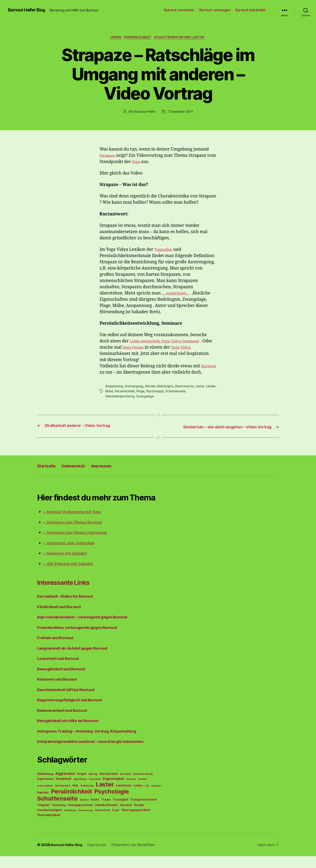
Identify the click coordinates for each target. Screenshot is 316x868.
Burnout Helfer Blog (30, 10)
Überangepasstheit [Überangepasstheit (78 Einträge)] (136, 822)
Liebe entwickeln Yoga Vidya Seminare (169, 342)
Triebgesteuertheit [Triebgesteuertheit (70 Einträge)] (143, 811)
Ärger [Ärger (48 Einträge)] (116, 822)
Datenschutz (81, 478)
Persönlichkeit (138, 38)
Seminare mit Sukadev (68, 565)
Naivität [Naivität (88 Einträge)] (43, 804)
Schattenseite (190, 398)
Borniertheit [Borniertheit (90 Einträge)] (109, 786)
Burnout (116, 373)
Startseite (49, 478)
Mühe (121, 398)
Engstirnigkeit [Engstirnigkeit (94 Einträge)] (113, 791)
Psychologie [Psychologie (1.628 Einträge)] (112, 803)
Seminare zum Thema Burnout (76, 534)
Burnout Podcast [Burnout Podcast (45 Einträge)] (143, 786)
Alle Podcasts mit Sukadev (71, 576)
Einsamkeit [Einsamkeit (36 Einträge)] (95, 791)
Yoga (146, 163)
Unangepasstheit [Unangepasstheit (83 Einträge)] (80, 817)
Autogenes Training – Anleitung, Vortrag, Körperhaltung (93, 743)
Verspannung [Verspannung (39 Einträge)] (85, 822)
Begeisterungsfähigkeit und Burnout (74, 712)
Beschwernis (187, 393)
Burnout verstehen (179, 10)
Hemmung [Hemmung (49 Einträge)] (87, 797)
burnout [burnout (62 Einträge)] (125, 786)
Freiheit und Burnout (58, 649)
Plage (154, 398)
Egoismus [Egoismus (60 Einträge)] (80, 791)
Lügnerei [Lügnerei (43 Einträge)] (156, 798)
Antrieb (152, 393)
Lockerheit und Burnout (61, 670)
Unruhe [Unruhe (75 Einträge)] (139, 817)
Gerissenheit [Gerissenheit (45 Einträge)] (63, 798)
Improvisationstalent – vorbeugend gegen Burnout (88, 629)
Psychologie (169, 398)
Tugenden (164, 250)
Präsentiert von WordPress (137, 857)
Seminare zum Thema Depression (79, 544)
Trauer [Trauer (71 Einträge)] (106, 811)
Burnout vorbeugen (215, 10)
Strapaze (108, 156)
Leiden (114, 38)
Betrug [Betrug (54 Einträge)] (93, 786)
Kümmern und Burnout (60, 691)
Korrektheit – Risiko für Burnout (69, 608)
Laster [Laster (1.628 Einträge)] (105, 796)
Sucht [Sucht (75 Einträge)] (95, 811)
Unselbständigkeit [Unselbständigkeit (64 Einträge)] (49, 822)
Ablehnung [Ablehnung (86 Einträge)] (45, 786)
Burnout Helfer (145, 113)
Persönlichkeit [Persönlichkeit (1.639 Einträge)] (72, 803)
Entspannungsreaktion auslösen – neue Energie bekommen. (97, 753)
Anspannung (114, 393)
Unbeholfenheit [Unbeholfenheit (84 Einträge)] (106, 817)
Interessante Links (71, 594)
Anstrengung (135, 393)
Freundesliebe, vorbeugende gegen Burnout (82, 639)
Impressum (114, 478)
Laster (203, 393)
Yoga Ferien (146, 348)
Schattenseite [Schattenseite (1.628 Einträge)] (57, 810)
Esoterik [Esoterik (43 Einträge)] (131, 791)
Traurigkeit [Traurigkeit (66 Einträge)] (121, 811)
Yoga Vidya (196, 348)
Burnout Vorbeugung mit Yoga (75, 524)
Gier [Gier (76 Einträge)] (75, 797)
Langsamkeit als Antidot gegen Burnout (77, 660)
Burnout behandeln (251, 10)
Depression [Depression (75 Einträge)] (45, 791)
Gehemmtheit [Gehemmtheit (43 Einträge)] (45, 798)
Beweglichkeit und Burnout (64, 681)
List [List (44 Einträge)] (147, 798)
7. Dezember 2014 (180, 113)
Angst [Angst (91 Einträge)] (82, 786)
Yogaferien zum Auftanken (72, 555)
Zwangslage (146, 403)
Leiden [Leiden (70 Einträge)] (138, 797)
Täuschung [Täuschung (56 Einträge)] (59, 817)
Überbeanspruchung (120, 403)
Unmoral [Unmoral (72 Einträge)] (126, 817)
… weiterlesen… (177, 294)
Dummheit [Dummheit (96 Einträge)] (64, 791)
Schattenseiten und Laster (182, 38)
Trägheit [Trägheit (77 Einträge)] (43, 817)
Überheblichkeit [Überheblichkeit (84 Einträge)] (49, 827)
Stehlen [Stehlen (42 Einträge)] (84, 812)
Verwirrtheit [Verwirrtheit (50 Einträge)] (102, 822)
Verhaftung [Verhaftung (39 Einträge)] (70, 822)
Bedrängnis (167, 393)
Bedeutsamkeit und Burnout (65, 722)
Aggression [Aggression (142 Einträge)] (65, 785)
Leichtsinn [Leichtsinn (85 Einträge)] (124, 797)
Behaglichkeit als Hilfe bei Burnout (72, 732)
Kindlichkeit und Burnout (62, 618)
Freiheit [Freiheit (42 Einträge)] (142, 791)
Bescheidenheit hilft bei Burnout (70, 701)
